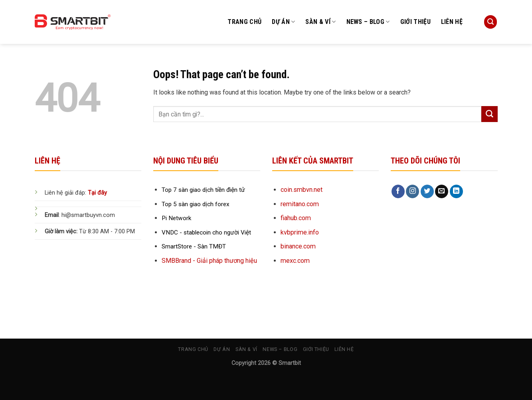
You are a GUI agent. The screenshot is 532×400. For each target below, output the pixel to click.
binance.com (298, 246)
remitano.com (300, 204)
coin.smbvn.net (302, 190)
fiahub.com (296, 218)
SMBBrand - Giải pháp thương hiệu (209, 261)
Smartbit (290, 363)
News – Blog (368, 22)
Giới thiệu (415, 22)
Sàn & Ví (320, 22)
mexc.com (295, 261)
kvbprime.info (300, 232)
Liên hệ (452, 22)
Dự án (283, 22)
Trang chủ (244, 22)
